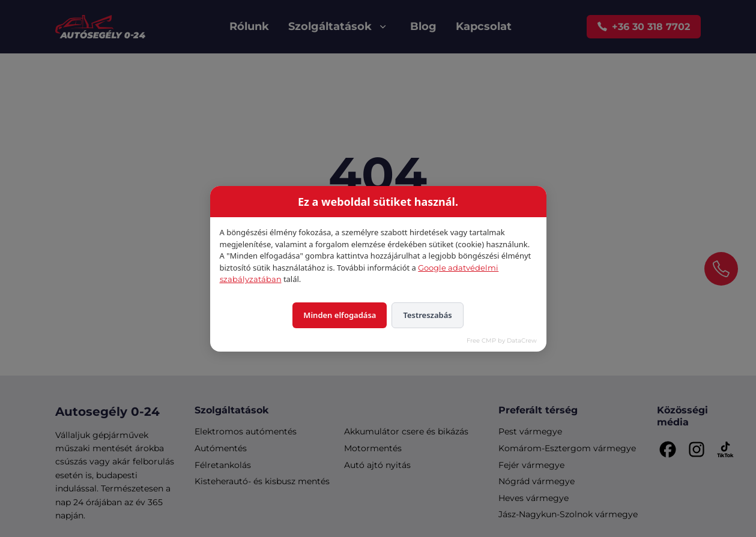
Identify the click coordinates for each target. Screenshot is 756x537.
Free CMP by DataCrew (502, 340)
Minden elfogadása (340, 315)
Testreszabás (427, 315)
